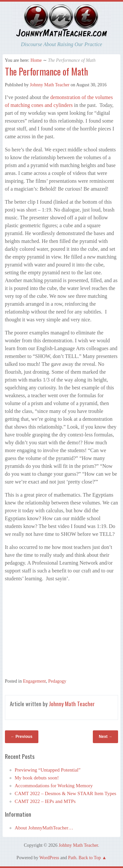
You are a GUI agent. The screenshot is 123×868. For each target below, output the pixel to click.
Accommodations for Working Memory (54, 786)
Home (36, 60)
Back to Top (90, 858)
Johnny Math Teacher (50, 85)
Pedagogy (57, 681)
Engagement (34, 681)
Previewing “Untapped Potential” (48, 770)
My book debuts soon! (37, 778)
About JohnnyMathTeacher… (44, 828)
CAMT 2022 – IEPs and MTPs (45, 801)
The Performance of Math (46, 71)
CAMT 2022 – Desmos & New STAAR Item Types (66, 793)
